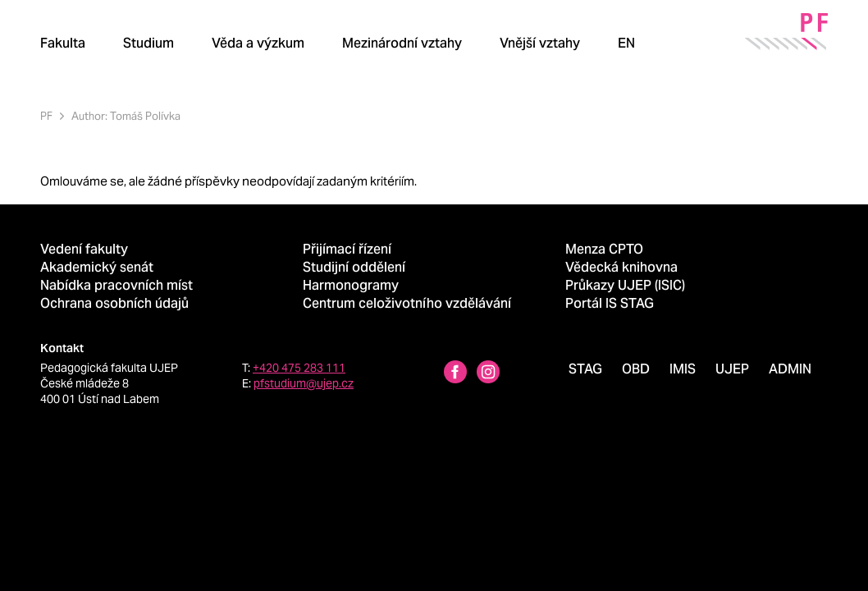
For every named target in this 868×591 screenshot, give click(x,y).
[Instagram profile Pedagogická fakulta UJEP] (488, 374)
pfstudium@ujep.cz (304, 383)
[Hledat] (684, 43)
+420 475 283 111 (299, 368)
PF (46, 116)
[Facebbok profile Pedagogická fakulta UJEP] (455, 374)
